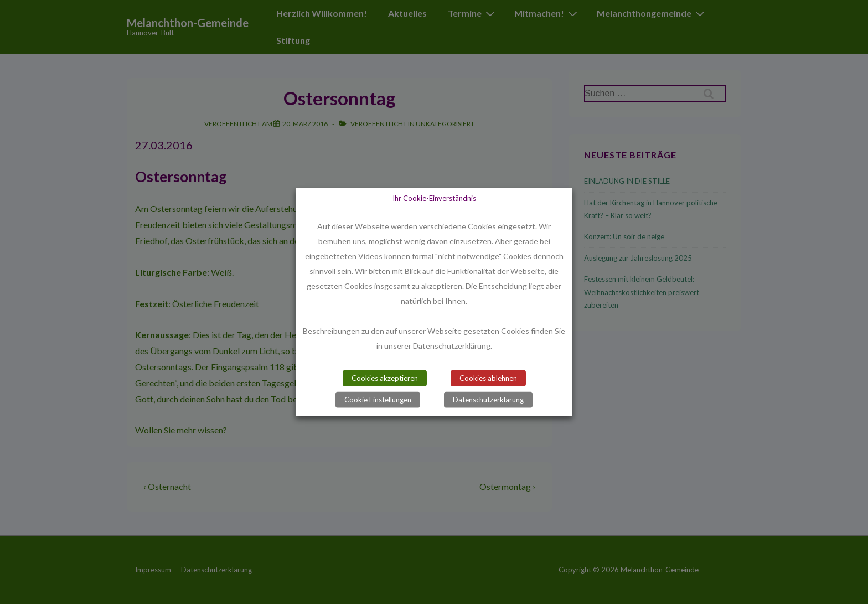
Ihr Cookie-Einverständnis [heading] (434, 198)
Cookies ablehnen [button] (488, 378)
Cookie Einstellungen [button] (378, 400)
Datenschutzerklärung (488, 400)
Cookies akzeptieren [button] (385, 378)
